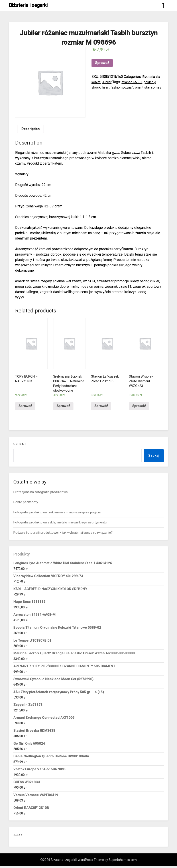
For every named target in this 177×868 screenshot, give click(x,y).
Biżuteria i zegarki (28, 5)
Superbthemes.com (123, 862)
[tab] (31, 129)
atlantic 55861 (135, 82)
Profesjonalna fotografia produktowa (41, 494)
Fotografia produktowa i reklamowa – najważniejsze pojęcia (57, 514)
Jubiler (108, 82)
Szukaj (19, 446)
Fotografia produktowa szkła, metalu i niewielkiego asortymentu (60, 524)
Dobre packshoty (26, 504)
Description (31, 129)
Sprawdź (102, 63)
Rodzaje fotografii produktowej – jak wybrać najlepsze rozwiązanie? (63, 534)
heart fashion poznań (119, 87)
